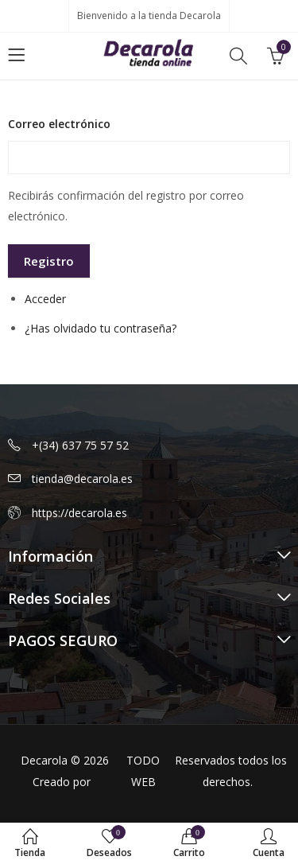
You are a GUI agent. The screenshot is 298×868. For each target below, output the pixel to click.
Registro (49, 261)
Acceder (45, 299)
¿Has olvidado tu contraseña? (101, 328)
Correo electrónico (59, 124)
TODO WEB (143, 771)
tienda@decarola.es (82, 479)
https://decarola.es (79, 513)
